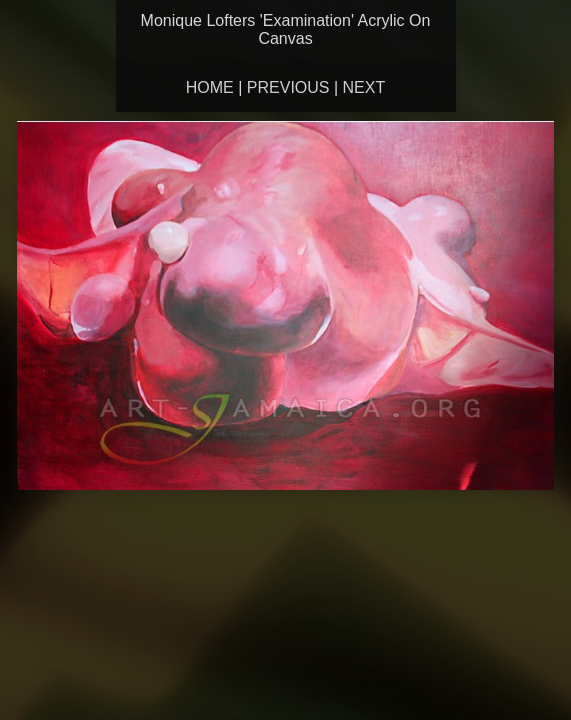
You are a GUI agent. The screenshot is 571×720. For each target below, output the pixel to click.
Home (210, 87)
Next (364, 87)
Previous (288, 87)
